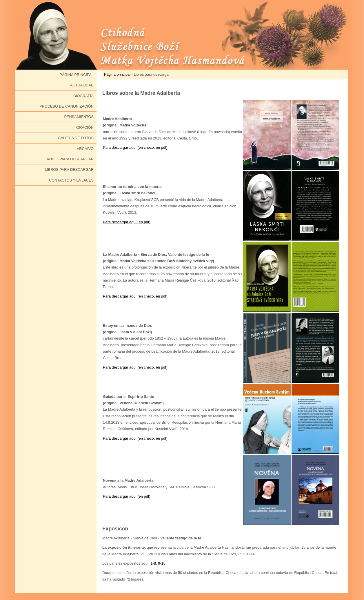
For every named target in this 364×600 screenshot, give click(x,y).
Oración (85, 127)
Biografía (83, 96)
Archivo (85, 149)
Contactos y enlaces (71, 180)
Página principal (77, 75)
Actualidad (82, 85)
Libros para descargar (69, 170)
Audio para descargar (70, 159)
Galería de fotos (76, 138)
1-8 (153, 563)
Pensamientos (79, 117)
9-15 (162, 563)
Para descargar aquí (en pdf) (127, 222)
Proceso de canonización (67, 106)
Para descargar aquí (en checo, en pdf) (135, 147)
